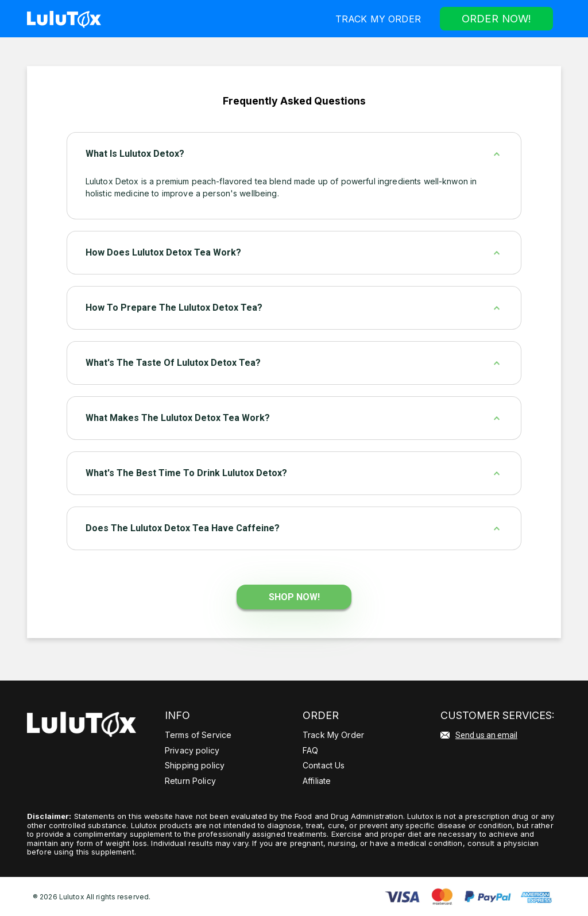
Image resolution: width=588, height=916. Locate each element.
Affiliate (317, 780)
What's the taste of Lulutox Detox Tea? (173, 362)
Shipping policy (195, 765)
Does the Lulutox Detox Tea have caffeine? (183, 527)
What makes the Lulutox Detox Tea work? (178, 417)
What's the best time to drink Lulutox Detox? (186, 472)
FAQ (310, 750)
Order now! (495, 18)
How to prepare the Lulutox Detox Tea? (174, 307)
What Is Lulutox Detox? (135, 153)
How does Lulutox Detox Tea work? (163, 252)
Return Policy (190, 780)
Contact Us (324, 765)
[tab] (294, 153)
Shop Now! (294, 596)
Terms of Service (198, 734)
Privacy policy (192, 750)
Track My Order (375, 18)
